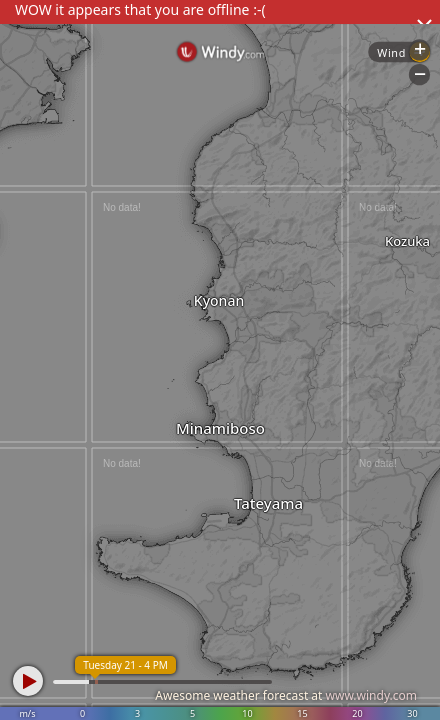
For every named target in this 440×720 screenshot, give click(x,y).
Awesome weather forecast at (286, 695)
